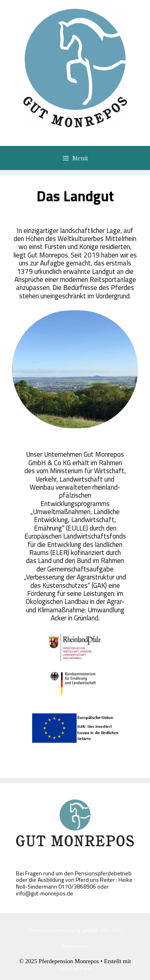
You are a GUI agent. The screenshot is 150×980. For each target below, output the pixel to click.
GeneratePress (75, 968)
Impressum (75, 946)
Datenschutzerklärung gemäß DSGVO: (75, 930)
